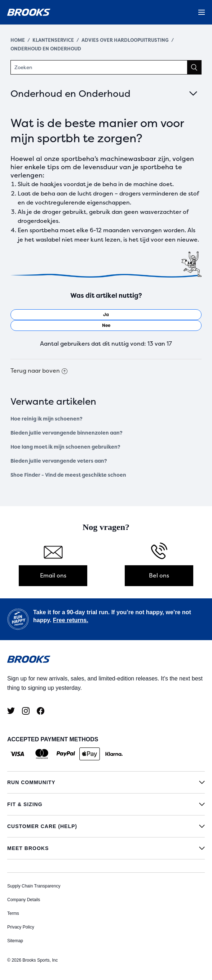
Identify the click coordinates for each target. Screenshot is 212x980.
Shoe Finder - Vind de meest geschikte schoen (68, 475)
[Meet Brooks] (106, 848)
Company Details (24, 900)
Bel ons (159, 576)
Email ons (53, 576)
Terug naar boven (39, 371)
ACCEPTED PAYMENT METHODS (53, 739)
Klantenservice (53, 40)
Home (18, 40)
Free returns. (71, 620)
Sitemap (15, 941)
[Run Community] (106, 782)
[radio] (106, 315)
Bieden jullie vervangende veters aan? (59, 461)
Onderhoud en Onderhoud (46, 49)
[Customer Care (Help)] (106, 826)
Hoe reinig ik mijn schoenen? (47, 419)
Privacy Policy (21, 927)
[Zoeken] (106, 67)
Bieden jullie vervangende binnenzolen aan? (67, 433)
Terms (13, 913)
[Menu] (202, 12)
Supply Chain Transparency (34, 886)
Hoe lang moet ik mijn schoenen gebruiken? (65, 447)
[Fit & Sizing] (106, 804)
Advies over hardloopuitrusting (125, 40)
